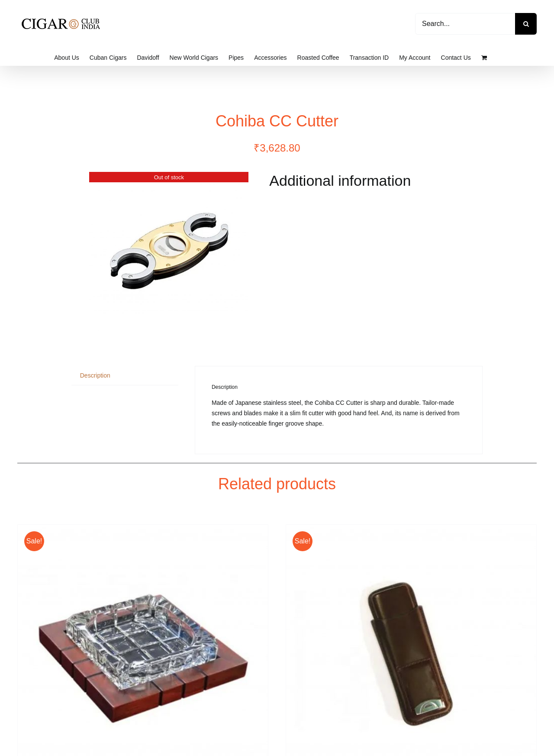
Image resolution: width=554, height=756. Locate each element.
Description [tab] (95, 375)
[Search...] (465, 24)
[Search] (526, 24)
